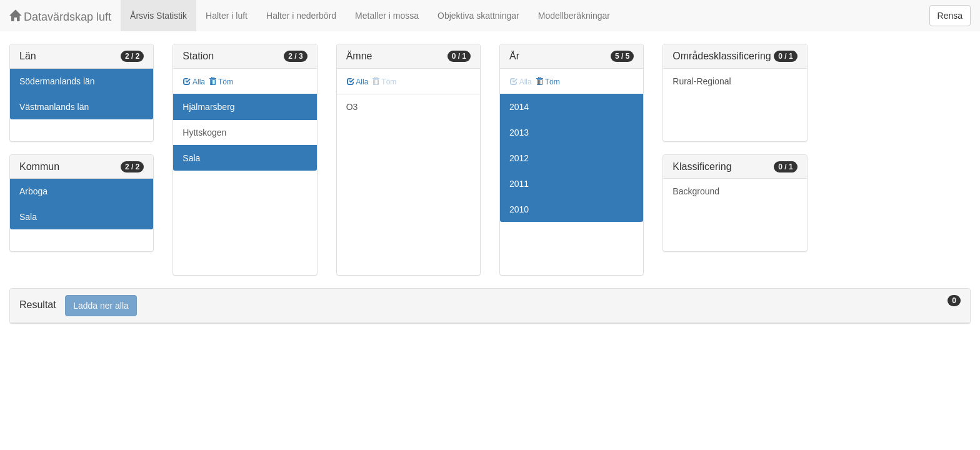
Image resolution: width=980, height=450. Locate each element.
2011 (519, 184)
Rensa (950, 16)
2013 (519, 132)
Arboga (33, 191)
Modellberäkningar (574, 16)
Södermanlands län (57, 81)
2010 (519, 209)
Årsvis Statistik (158, 16)
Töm (221, 82)
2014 (519, 107)
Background (696, 191)
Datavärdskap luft (60, 17)
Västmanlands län (54, 107)
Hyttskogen (204, 132)
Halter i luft (227, 16)
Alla (194, 82)
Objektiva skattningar (478, 16)
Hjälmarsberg (208, 107)
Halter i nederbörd (301, 16)
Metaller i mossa (387, 16)
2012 (519, 158)
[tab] (490, 306)
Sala (28, 217)
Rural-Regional (702, 81)
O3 (352, 107)
